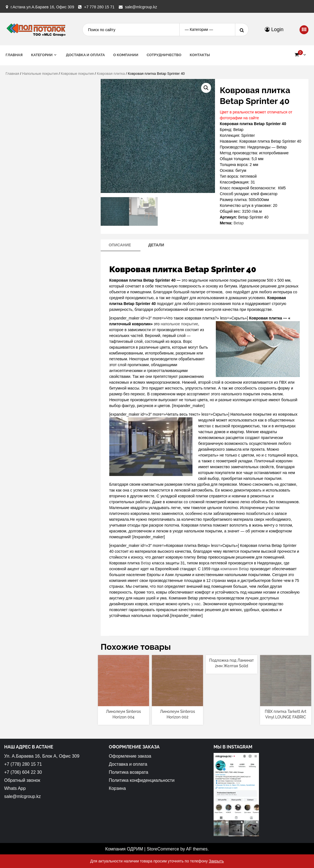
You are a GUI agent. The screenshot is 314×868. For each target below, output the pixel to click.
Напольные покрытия (40, 74)
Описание (120, 245)
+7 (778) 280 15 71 (23, 764)
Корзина (117, 788)
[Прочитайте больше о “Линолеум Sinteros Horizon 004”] (123, 701)
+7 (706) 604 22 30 (23, 772)
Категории (42, 55)
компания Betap (235, 569)
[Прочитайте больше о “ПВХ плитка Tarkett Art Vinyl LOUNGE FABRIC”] (285, 701)
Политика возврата (128, 772)
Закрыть (216, 861)
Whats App (15, 788)
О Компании (126, 55)
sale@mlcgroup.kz (141, 7)
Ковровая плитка (111, 74)
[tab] (120, 245)
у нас (195, 604)
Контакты (200, 55)
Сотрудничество (164, 55)
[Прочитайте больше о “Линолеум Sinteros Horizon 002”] (178, 701)
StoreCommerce (163, 849)
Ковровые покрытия (77, 74)
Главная (14, 55)
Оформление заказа (130, 756)
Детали (156, 245)
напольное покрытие (180, 324)
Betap (239, 223)
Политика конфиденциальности (142, 780)
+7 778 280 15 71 (99, 7)
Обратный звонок (22, 780)
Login (274, 29)
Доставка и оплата (85, 55)
